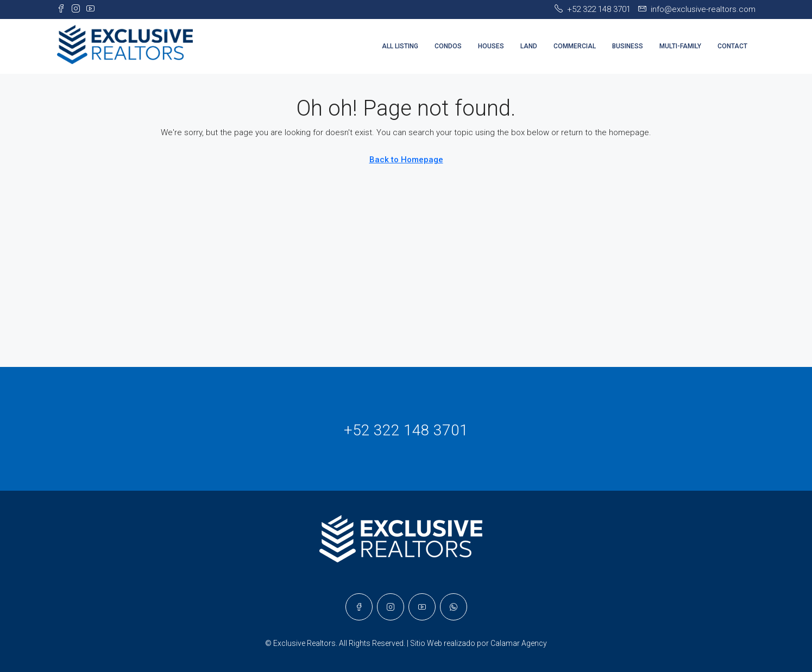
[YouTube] (422, 607)
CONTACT (732, 46)
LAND (529, 46)
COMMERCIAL (575, 46)
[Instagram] (391, 607)
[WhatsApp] (454, 607)
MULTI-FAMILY (680, 46)
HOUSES (491, 46)
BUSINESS (628, 46)
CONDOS (448, 46)
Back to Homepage (406, 160)
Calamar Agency (519, 643)
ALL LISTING (400, 46)
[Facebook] (359, 607)
